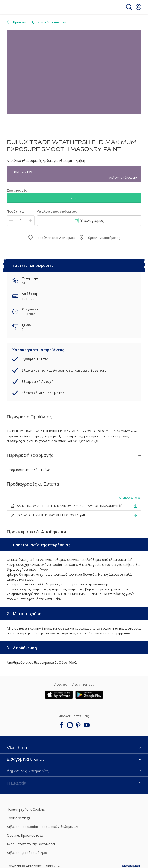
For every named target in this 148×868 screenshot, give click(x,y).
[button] (138, 7)
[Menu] (8, 7)
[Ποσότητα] (21, 221)
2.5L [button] (74, 198)
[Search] (129, 7)
